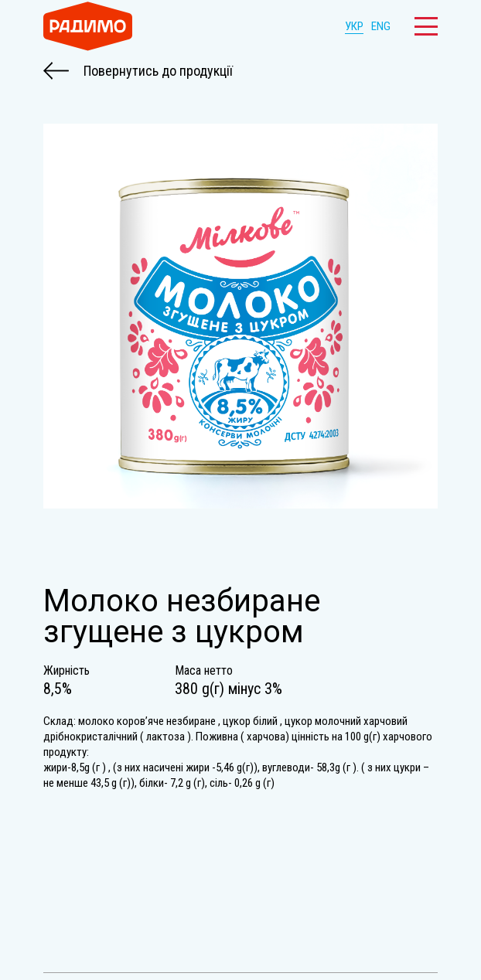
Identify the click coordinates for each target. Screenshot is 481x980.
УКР (354, 26)
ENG (381, 26)
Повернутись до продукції (138, 71)
